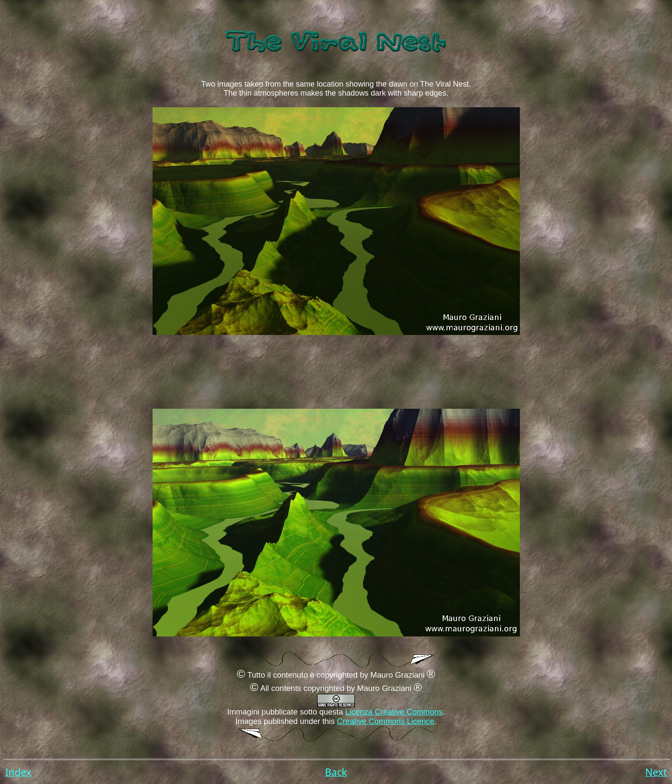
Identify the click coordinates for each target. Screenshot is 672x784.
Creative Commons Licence (385, 721)
